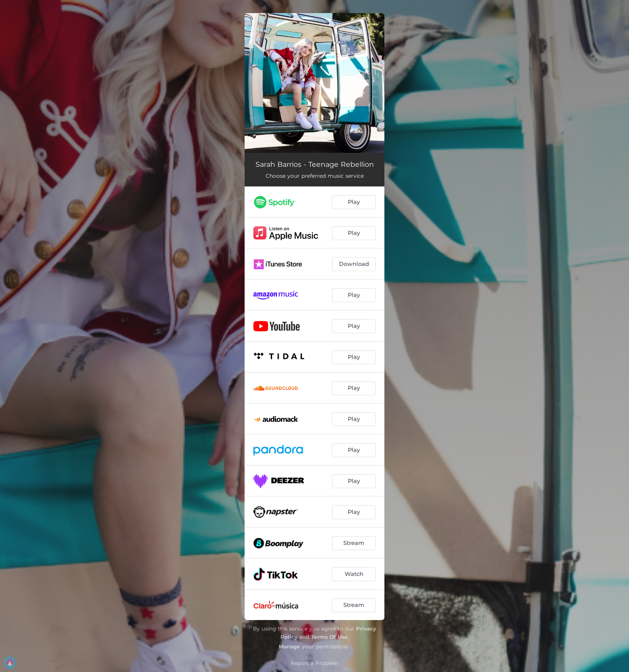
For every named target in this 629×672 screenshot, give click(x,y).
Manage (289, 646)
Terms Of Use (329, 637)
